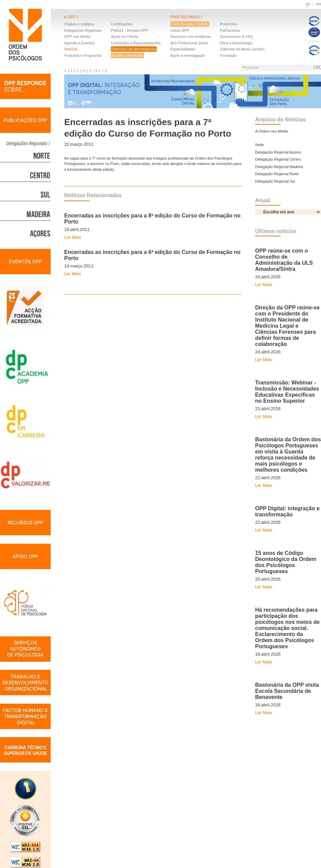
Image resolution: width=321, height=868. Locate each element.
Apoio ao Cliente (125, 37)
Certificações (122, 24)
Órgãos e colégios (79, 24)
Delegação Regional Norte (277, 174)
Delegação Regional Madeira (279, 167)
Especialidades (183, 49)
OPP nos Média (77, 37)
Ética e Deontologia (236, 43)
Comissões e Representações (136, 43)
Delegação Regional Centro (278, 159)
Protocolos (229, 24)
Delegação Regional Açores (278, 152)
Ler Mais (73, 237)
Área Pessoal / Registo (190, 24)
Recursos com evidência (191, 37)
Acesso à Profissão (127, 55)
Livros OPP (180, 30)
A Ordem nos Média (271, 131)
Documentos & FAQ (236, 37)
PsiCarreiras (230, 30)
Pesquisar (251, 67)
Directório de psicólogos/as (134, 49)
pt (308, 4)
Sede (260, 145)
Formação (228, 55)
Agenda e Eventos (79, 43)
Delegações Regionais (83, 30)
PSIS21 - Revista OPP (129, 30)
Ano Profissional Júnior (189, 43)
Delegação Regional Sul (275, 181)
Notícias (71, 49)
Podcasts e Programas (83, 55)
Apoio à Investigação (188, 55)
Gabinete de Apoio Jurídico (242, 49)
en (319, 4)
